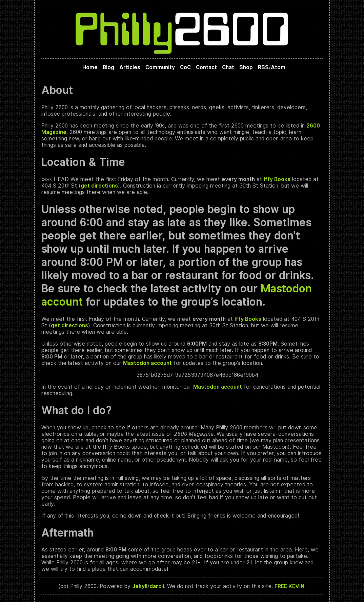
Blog (108, 67)
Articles (130, 67)
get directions (99, 186)
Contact (206, 67)
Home (90, 67)
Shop (246, 67)
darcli (157, 586)
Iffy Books (277, 179)
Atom (278, 67)
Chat (228, 67)
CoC (185, 67)
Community (160, 67)
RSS (263, 67)
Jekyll (140, 586)
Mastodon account (147, 363)
